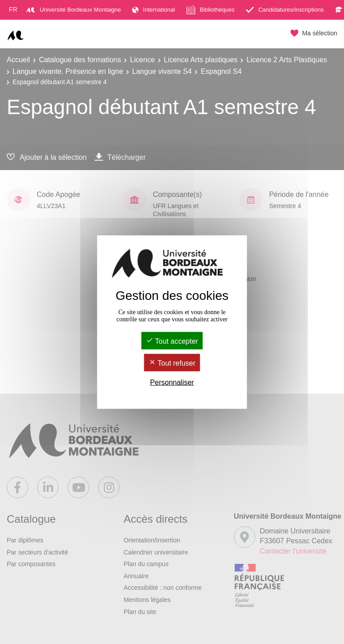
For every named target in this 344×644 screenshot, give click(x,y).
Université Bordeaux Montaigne (74, 10)
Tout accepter (172, 341)
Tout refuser (172, 363)
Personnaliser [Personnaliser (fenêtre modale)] (172, 382)
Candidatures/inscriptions (285, 10)
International (154, 10)
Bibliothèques (211, 10)
